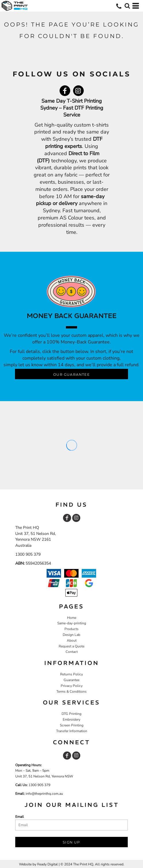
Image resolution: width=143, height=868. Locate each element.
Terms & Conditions (71, 692)
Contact (72, 652)
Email (20, 817)
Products (71, 629)
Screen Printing (72, 725)
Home (72, 618)
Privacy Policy (72, 686)
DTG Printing (71, 714)
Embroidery (71, 719)
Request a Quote (71, 646)
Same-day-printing (72, 623)
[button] (127, 6)
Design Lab (71, 635)
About (72, 640)
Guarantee (71, 680)
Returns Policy (71, 674)
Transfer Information (72, 731)
